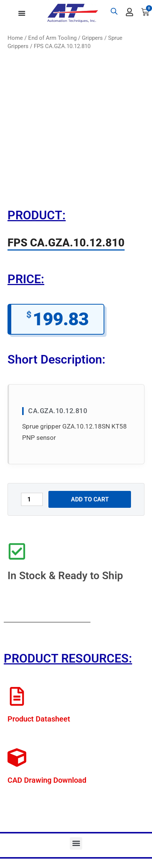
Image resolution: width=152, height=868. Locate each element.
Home (15, 38)
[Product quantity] (32, 499)
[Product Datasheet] (17, 696)
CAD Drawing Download (47, 780)
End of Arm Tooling (52, 38)
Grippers (92, 38)
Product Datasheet (39, 719)
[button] (76, 843)
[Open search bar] (114, 11)
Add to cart (90, 499)
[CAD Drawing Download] (17, 758)
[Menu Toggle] (22, 13)
